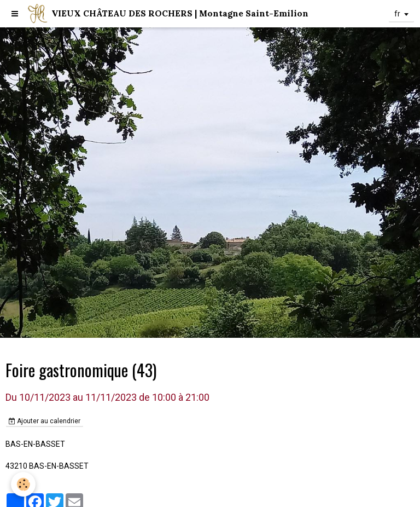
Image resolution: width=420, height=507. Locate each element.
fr (397, 14)
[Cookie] (23, 484)
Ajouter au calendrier (45, 421)
